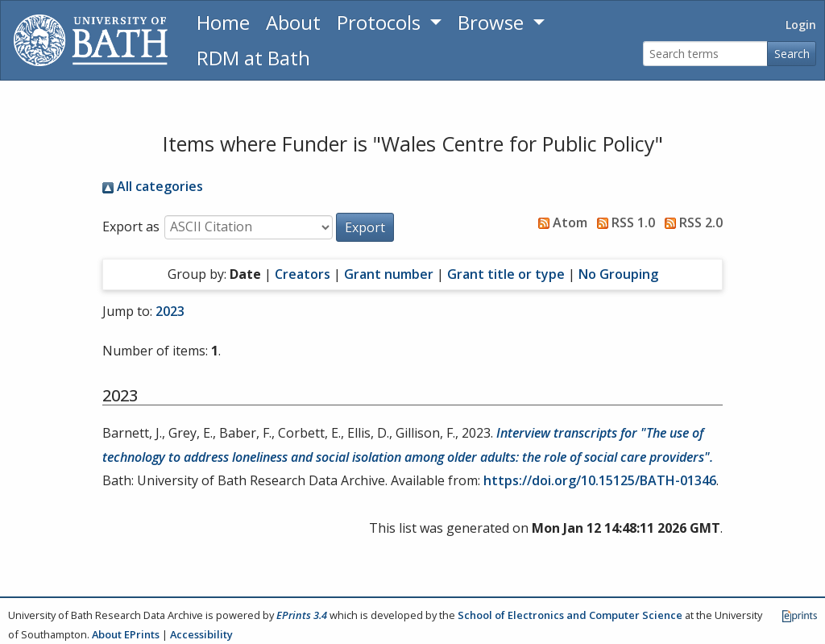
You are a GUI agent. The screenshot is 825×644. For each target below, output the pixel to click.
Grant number (389, 274)
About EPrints (126, 634)
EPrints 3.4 (302, 615)
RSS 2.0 (690, 222)
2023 (170, 311)
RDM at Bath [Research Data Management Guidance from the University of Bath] (253, 58)
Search (792, 54)
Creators (303, 274)
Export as (131, 226)
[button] (365, 227)
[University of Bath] (91, 40)
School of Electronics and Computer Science (570, 615)
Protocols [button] (381, 22)
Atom (560, 222)
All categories (153, 186)
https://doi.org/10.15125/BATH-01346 (600, 480)
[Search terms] (705, 54)
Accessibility (201, 634)
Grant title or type (506, 274)
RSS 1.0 (623, 222)
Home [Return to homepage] (223, 22)
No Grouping (618, 274)
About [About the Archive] (293, 22)
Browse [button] (493, 22)
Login (801, 25)
